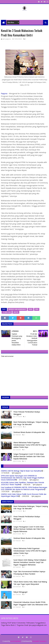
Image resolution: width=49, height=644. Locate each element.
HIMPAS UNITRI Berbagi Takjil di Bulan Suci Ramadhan (21, 471)
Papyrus (4, 94)
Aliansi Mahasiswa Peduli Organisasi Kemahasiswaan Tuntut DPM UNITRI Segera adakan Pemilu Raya (30, 445)
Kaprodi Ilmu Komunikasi (17, 309)
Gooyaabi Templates (39, 641)
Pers (37, 309)
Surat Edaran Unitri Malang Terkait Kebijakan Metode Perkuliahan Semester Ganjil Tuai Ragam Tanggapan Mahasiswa (30, 562)
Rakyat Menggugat (20, 592)
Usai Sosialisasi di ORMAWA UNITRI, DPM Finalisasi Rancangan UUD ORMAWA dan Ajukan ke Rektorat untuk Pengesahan (24, 488)
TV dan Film (7, 312)
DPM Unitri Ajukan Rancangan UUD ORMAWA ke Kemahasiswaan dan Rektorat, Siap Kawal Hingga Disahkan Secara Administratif (23, 478)
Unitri (16, 312)
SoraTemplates (16, 641)
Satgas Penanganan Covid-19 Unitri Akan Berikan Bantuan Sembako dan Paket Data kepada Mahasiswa (29, 456)
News (31, 309)
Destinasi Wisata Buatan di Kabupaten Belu (29, 432)
